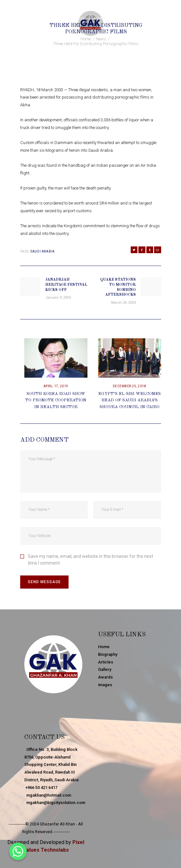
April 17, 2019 (56, 386)
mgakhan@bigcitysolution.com (55, 803)
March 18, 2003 (71, 19)
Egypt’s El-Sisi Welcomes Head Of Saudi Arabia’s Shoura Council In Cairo (130, 401)
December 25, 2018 (130, 386)
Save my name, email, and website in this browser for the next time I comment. (90, 560)
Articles (106, 662)
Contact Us (45, 737)
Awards (105, 677)
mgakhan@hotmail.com (48, 795)
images (105, 685)
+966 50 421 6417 (41, 788)
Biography (108, 654)
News (98, 19)
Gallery (105, 669)
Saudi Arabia (42, 251)
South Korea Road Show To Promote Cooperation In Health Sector (56, 401)
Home (86, 39)
